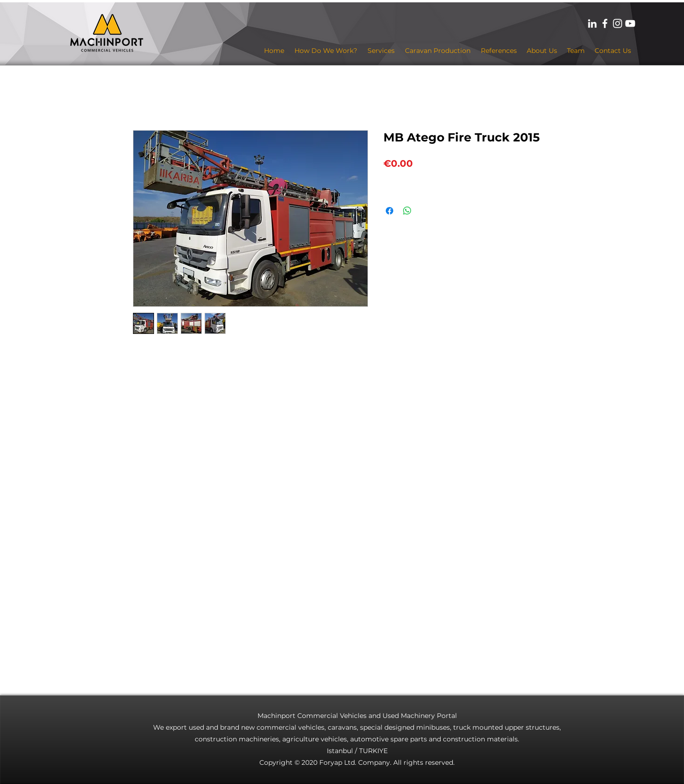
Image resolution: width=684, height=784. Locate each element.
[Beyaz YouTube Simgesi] (630, 23)
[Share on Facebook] (390, 211)
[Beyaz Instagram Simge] (618, 23)
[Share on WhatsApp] (407, 211)
